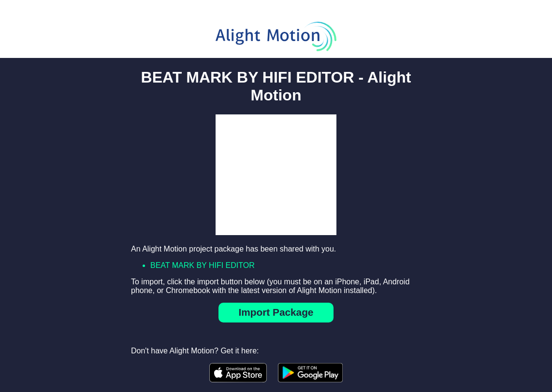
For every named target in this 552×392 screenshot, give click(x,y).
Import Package (276, 312)
